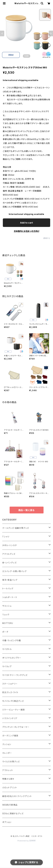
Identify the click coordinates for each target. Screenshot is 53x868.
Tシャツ (6, 537)
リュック (6, 614)
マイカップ (7, 666)
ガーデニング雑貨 (10, 736)
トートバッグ (8, 589)
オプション (7, 822)
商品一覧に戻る (27, 510)
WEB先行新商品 (10, 805)
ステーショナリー (10, 684)
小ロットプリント (10, 788)
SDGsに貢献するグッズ (13, 813)
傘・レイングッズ (9, 563)
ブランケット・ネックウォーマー (16, 727)
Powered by (27, 841)
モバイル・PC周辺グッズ (13, 701)
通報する (47, 238)
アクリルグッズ (9, 554)
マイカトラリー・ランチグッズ (15, 675)
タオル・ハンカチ (9, 545)
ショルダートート (10, 597)
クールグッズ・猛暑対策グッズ (16, 528)
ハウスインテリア (10, 718)
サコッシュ (7, 606)
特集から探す (8, 779)
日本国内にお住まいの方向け (27, 231)
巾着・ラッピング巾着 (12, 640)
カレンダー (7, 753)
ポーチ (5, 632)
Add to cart (26, 223)
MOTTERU (8, 623)
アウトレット (8, 770)
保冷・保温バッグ (10, 580)
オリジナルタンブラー (12, 658)
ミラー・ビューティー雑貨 (13, 710)
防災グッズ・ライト (10, 692)
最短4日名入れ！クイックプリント (17, 796)
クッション (7, 744)
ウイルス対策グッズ (11, 762)
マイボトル (7, 649)
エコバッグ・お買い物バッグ (14, 571)
